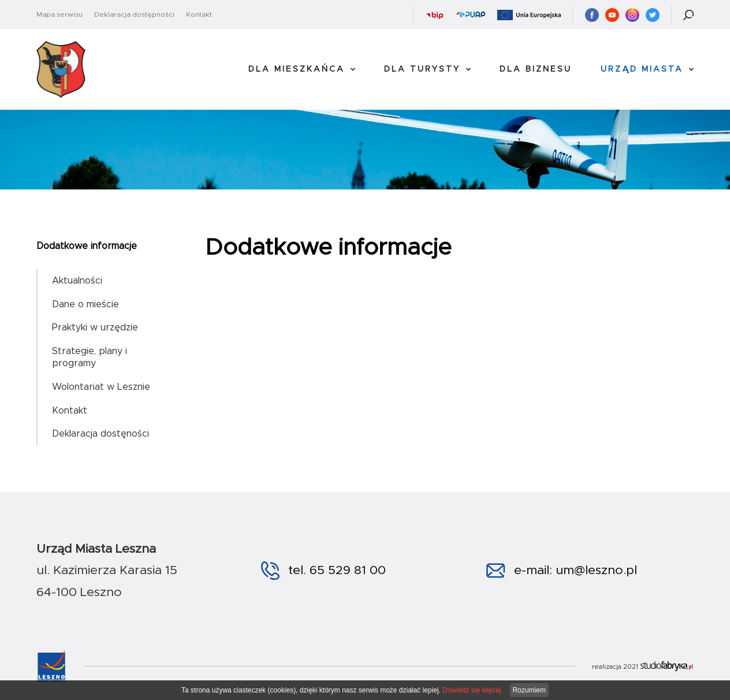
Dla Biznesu (536, 69)
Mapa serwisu (59, 14)
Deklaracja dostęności (100, 434)
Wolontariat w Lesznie (101, 387)
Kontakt (199, 14)
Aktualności (77, 281)
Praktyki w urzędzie (95, 327)
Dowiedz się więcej (472, 690)
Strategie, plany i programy (90, 357)
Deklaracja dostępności (134, 14)
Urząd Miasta (642, 69)
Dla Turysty (422, 69)
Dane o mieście (85, 304)
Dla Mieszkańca (297, 69)
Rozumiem (529, 690)
